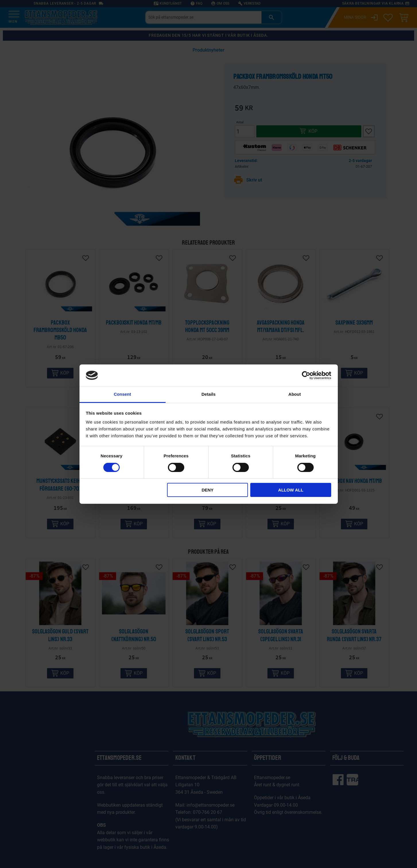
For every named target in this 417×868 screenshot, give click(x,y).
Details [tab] (208, 394)
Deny (207, 490)
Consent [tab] (123, 394)
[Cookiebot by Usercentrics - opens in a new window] (306, 375)
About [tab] (295, 394)
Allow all (291, 490)
